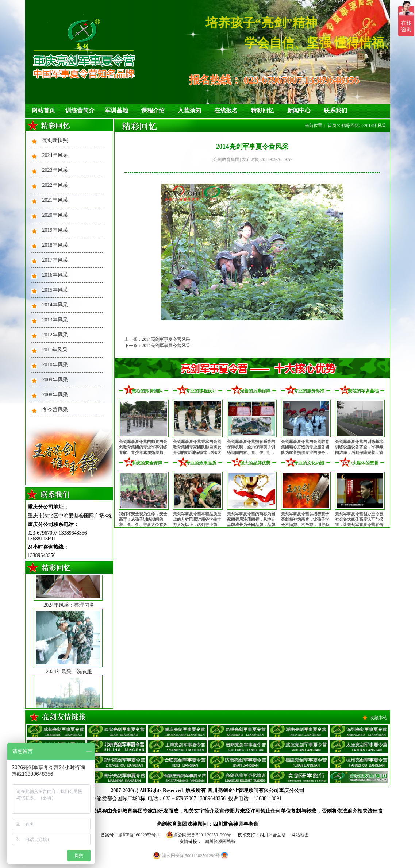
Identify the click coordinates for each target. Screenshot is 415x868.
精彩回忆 (262, 110)
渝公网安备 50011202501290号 (199, 835)
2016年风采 (55, 275)
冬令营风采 (55, 410)
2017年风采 (55, 260)
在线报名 (226, 110)
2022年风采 (55, 185)
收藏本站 (379, 718)
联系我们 (335, 110)
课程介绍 (153, 110)
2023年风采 (55, 170)
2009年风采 (55, 380)
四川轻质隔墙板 (220, 841)
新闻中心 (299, 110)
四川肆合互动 (273, 835)
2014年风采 (55, 305)
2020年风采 (55, 215)
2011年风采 (55, 350)
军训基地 (116, 110)
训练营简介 (80, 110)
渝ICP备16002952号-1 (139, 835)
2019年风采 (55, 230)
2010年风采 (55, 365)
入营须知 (189, 110)
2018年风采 (55, 245)
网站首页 (43, 110)
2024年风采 (55, 155)
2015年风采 (55, 290)
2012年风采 (55, 335)
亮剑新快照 (55, 140)
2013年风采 (55, 320)
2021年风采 (55, 200)
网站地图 (300, 835)
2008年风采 (55, 395)
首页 (332, 126)
